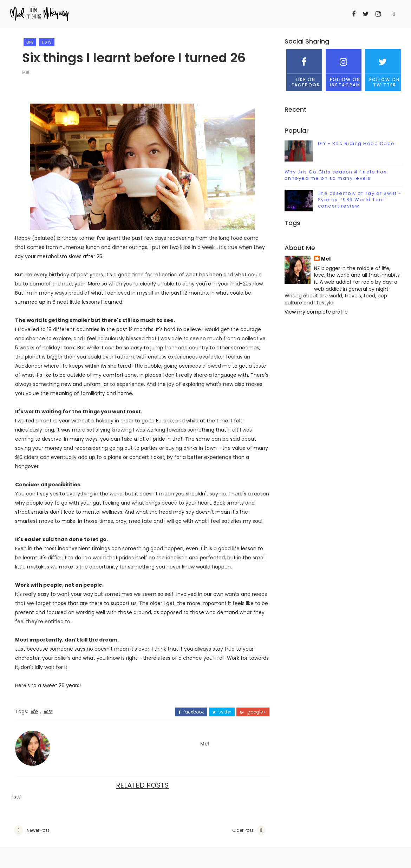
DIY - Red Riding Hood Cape (356, 143)
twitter (222, 712)
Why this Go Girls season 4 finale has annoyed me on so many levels (336, 175)
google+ (253, 712)
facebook (191, 712)
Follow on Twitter (383, 68)
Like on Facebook (304, 68)
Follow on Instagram (344, 68)
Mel (26, 72)
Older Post (243, 830)
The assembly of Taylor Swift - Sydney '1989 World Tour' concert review (360, 200)
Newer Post (38, 830)
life (30, 42)
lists (47, 42)
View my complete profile (316, 312)
